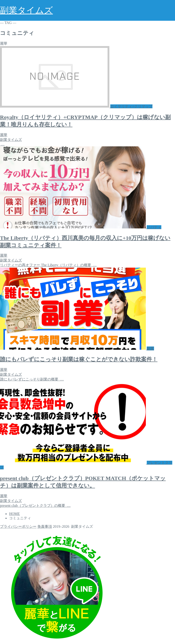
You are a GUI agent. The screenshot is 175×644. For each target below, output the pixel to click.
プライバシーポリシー (18, 526)
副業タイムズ (26, 10)
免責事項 (45, 526)
